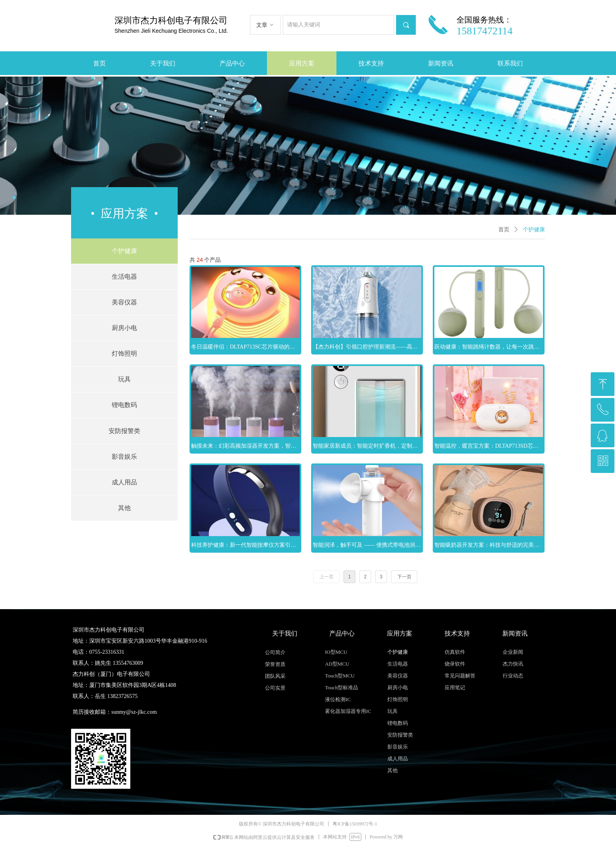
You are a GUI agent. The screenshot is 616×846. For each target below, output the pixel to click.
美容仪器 (124, 302)
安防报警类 (124, 431)
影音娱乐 (124, 457)
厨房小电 (124, 328)
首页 (504, 230)
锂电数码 (124, 405)
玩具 (124, 379)
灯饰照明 (124, 354)
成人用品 (124, 482)
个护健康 (124, 251)
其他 (124, 508)
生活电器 (124, 277)
